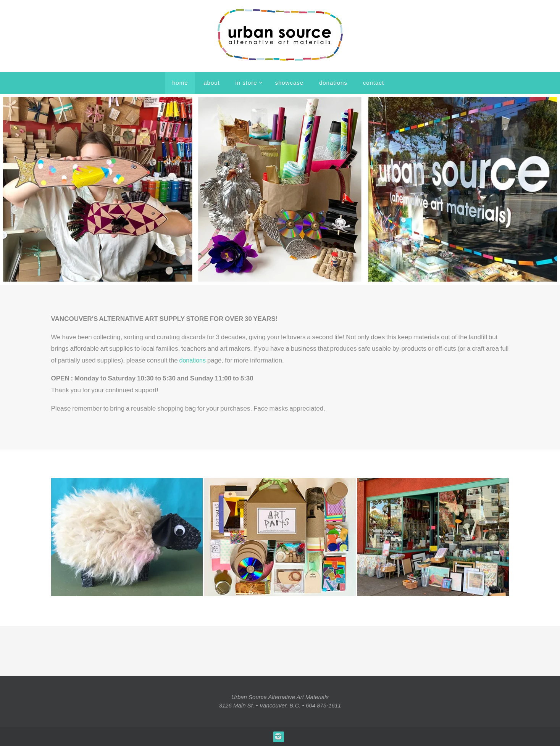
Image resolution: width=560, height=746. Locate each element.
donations (194, 360)
